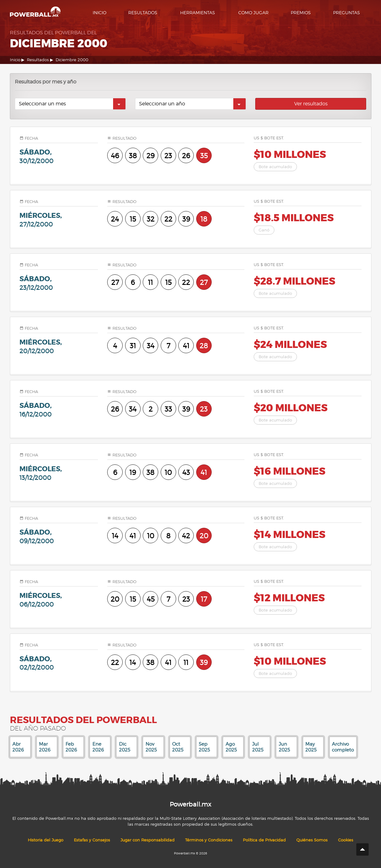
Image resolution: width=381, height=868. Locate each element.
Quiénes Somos (312, 840)
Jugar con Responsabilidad (148, 840)
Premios (301, 13)
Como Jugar (253, 13)
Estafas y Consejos (92, 840)
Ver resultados (311, 104)
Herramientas (198, 13)
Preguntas (347, 13)
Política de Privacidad (264, 840)
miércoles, (59, 220)
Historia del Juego (46, 840)
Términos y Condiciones (209, 840)
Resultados (143, 13)
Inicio (99, 13)
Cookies (346, 840)
